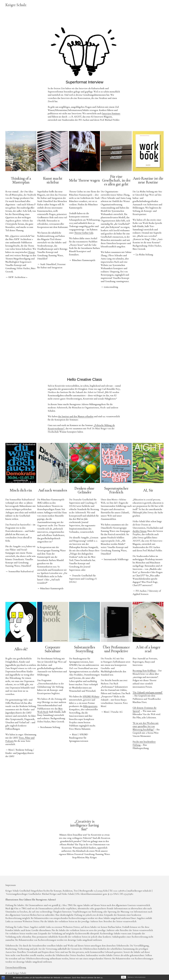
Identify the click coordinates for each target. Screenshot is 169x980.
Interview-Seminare (111, 113)
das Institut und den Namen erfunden (76, 416)
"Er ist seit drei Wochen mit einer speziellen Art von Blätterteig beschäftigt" (146, 726)
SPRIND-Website (91, 697)
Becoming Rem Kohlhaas (144, 671)
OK (124, 977)
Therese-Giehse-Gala (84, 233)
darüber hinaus (140, 531)
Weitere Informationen (137, 977)
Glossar (31, 252)
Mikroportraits (90, 706)
